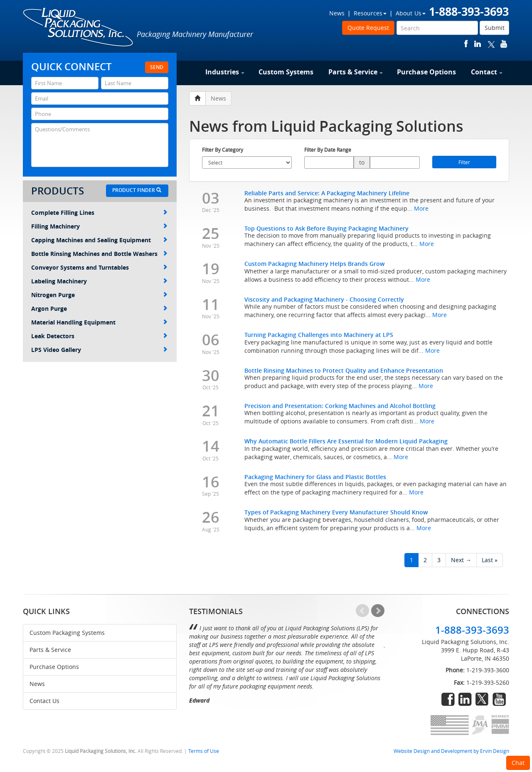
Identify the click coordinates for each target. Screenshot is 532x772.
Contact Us (44, 701)
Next (378, 611)
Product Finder (137, 190)
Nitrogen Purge (99, 295)
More (421, 208)
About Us (411, 13)
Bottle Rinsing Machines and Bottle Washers (99, 254)
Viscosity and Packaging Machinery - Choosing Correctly (324, 299)
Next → (461, 560)
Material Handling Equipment (99, 322)
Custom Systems (286, 72)
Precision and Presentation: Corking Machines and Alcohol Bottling (340, 406)
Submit (495, 28)
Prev (362, 611)
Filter (464, 162)
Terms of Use (204, 751)
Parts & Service (356, 72)
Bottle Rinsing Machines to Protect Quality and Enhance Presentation (344, 370)
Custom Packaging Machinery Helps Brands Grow (314, 264)
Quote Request (368, 28)
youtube (504, 44)
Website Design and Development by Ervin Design (451, 751)
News (337, 13)
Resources (370, 13)
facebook (466, 44)
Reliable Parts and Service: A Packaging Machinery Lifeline (327, 193)
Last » (490, 560)
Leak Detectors (99, 336)
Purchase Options (426, 72)
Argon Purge (99, 309)
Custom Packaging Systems (67, 633)
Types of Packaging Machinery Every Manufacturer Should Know (336, 512)
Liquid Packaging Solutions (79, 28)
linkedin (478, 44)
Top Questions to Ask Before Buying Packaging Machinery (326, 228)
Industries (225, 72)
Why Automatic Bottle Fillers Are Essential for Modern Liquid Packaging (346, 441)
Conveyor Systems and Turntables (99, 267)
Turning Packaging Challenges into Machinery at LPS (319, 335)
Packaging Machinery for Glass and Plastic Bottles (315, 477)
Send (157, 67)
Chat (518, 763)
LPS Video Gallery (99, 350)
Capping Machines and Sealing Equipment (99, 240)
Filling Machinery (99, 226)
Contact (487, 72)
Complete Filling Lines (99, 213)
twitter (491, 44)
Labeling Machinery (99, 281)
